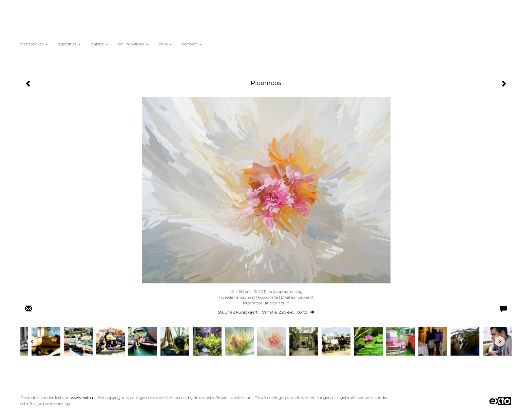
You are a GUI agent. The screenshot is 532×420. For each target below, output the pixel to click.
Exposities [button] (69, 44)
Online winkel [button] (134, 44)
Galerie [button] (100, 44)
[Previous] (32, 341)
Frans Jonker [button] (34, 44)
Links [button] (165, 44)
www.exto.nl (83, 397)
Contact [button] (192, 44)
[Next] (500, 341)
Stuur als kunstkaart (266, 312)
